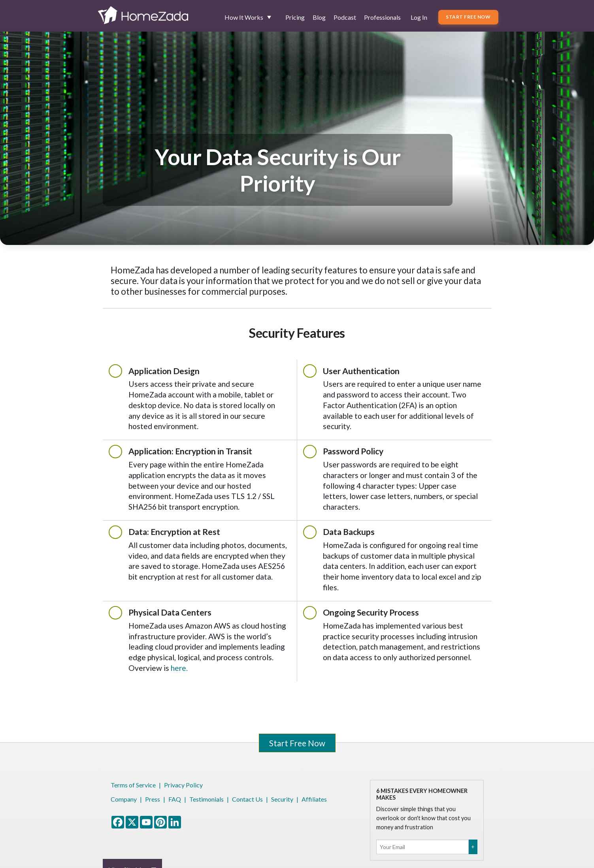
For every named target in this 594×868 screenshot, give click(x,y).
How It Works (244, 17)
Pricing (295, 17)
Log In (419, 17)
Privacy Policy (183, 785)
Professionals (382, 17)
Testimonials (206, 799)
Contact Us (247, 799)
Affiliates (314, 799)
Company (124, 799)
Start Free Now (468, 17)
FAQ (175, 799)
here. (179, 668)
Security (282, 799)
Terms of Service (133, 785)
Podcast (345, 17)
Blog (319, 17)
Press (153, 799)
